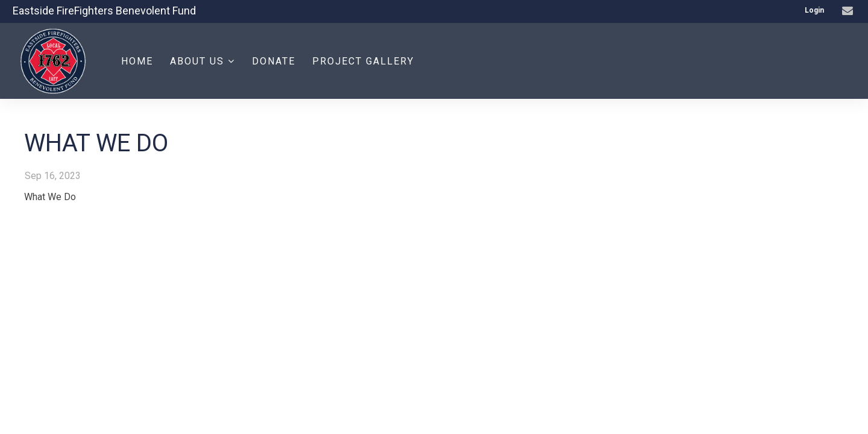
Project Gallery (363, 61)
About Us (203, 61)
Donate (274, 61)
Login (814, 10)
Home (137, 61)
